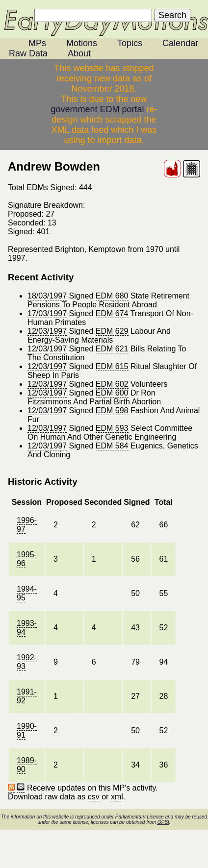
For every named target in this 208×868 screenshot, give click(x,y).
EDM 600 (112, 393)
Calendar (180, 43)
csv (94, 797)
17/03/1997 (47, 313)
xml (117, 797)
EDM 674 (112, 313)
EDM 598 (112, 410)
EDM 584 (112, 446)
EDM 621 (112, 349)
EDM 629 (112, 331)
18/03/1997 (47, 296)
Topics (130, 43)
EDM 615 (112, 366)
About (79, 53)
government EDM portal (97, 109)
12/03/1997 (47, 331)
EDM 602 (112, 384)
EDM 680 (112, 296)
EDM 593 (112, 428)
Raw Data (28, 53)
